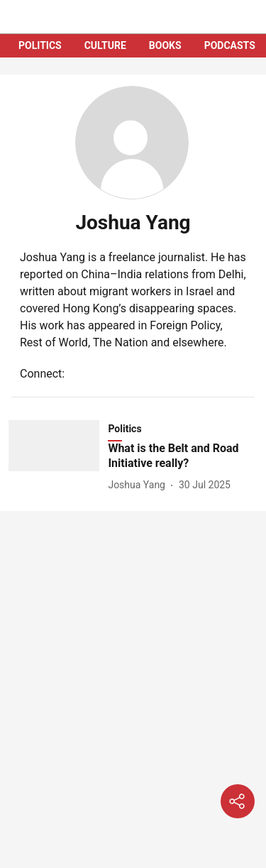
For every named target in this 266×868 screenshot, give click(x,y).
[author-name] (139, 485)
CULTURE (105, 45)
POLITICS (40, 45)
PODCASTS (230, 45)
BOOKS (165, 45)
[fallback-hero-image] (58, 457)
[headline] (183, 456)
